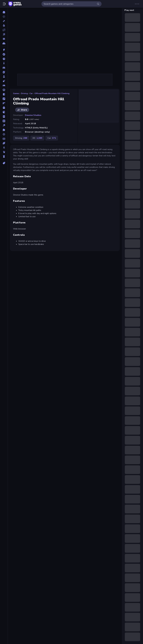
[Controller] (4, 85)
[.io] (4, 112)
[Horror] (4, 108)
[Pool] (4, 125)
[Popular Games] (4, 25)
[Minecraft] (4, 121)
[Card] (4, 72)
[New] (4, 21)
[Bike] (4, 63)
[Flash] (4, 99)
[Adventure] (4, 54)
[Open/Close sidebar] (4, 4)
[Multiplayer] (4, 39)
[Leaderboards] (4, 43)
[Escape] (4, 94)
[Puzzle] (4, 130)
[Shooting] (4, 134)
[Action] (4, 50)
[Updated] (4, 30)
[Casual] (4, 77)
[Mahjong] (4, 116)
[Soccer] (4, 139)
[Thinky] (4, 152)
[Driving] (4, 90)
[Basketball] (4, 59)
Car (31, 93)
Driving (24, 93)
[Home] (4, 12)
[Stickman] (4, 148)
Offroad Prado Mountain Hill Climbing (52, 93)
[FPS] (4, 103)
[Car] (4, 68)
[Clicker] (4, 81)
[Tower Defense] (4, 156)
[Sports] (4, 143)
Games (16, 93)
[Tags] (4, 163)
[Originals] (4, 34)
